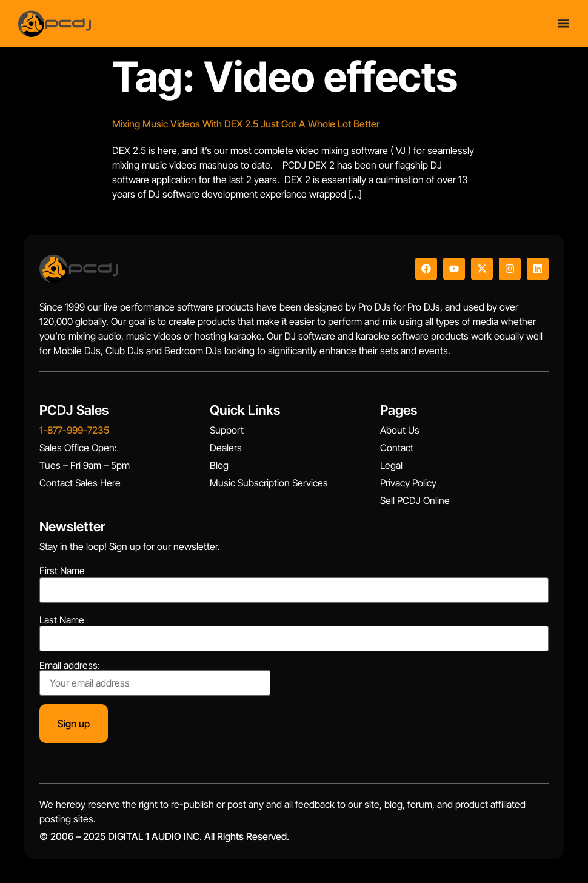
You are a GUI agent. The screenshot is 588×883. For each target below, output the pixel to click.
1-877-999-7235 (74, 430)
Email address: (155, 678)
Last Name (62, 620)
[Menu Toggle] (563, 23)
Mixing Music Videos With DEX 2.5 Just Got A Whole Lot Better (246, 124)
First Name (62, 571)
